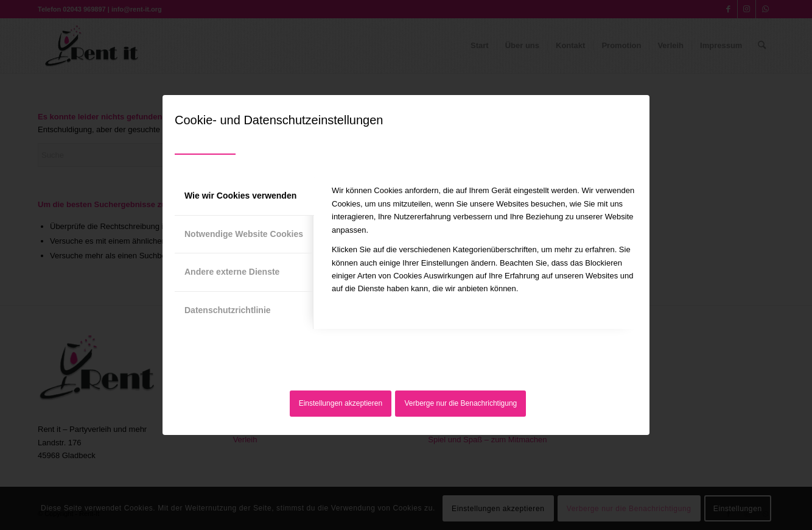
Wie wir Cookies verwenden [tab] (240, 196)
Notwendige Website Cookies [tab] (244, 234)
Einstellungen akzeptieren (341, 403)
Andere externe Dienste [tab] (232, 272)
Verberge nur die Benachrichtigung (461, 403)
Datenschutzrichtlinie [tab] (228, 310)
